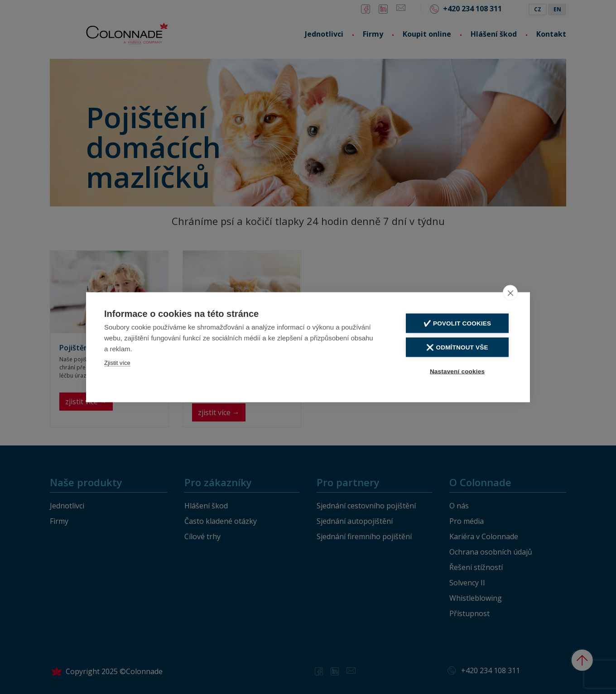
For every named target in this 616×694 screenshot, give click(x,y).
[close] (510, 292)
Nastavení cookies (457, 371)
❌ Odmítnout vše (457, 347)
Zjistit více (117, 362)
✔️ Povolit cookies (457, 323)
